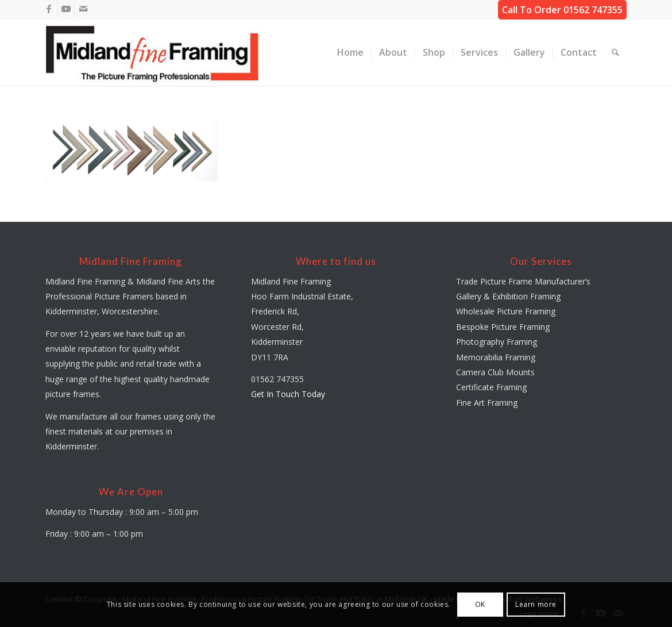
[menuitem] (350, 53)
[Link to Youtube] (66, 9)
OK (480, 604)
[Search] (615, 53)
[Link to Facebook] (49, 9)
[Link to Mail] (83, 9)
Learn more (536, 604)
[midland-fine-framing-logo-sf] (153, 53)
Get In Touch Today (288, 394)
